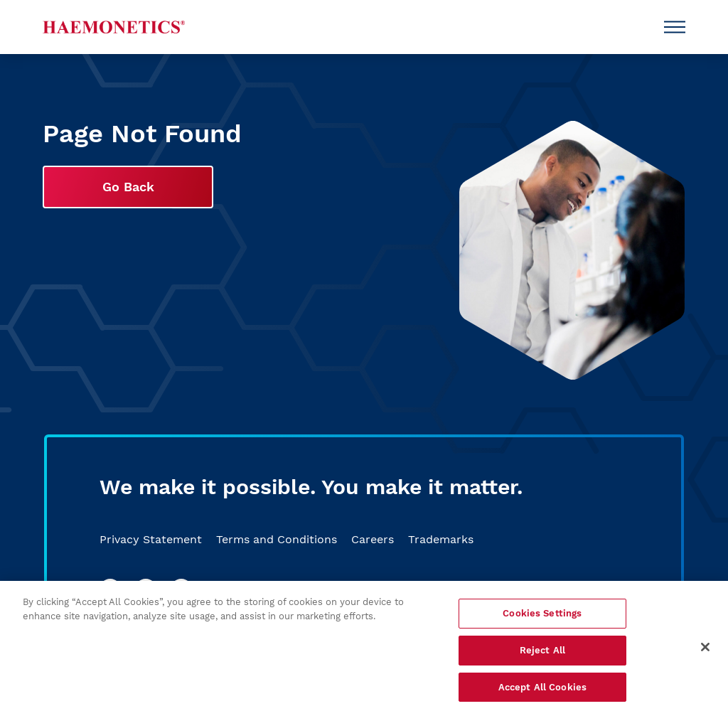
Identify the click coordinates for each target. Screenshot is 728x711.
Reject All (542, 652)
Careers (373, 539)
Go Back (128, 187)
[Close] (705, 649)
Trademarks (441, 539)
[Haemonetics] (114, 27)
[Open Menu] (675, 27)
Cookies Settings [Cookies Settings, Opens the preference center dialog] (542, 616)
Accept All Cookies (542, 689)
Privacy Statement (151, 539)
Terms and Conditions (277, 539)
